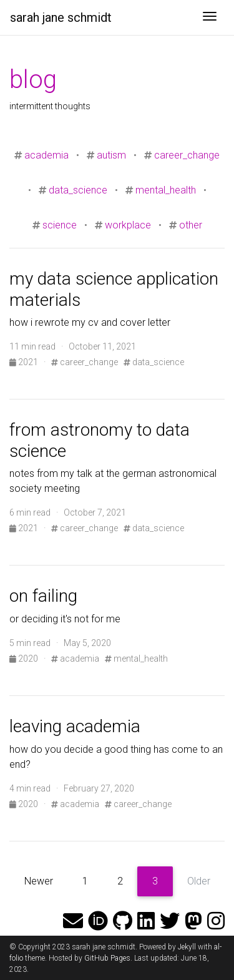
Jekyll (187, 947)
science (60, 225)
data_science (78, 190)
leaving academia (75, 726)
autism (111, 155)
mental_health (166, 190)
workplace (128, 225)
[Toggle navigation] (210, 17)
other (191, 225)
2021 (25, 362)
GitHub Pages (107, 958)
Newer (39, 881)
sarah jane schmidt (61, 17)
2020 (25, 659)
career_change (187, 155)
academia (46, 155)
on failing (43, 596)
